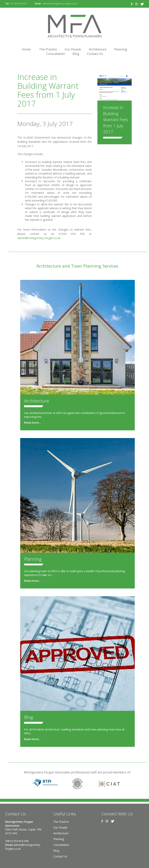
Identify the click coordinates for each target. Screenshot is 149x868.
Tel (7, 4)
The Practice (48, 49)
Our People (73, 49)
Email (38, 4)
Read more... (33, 423)
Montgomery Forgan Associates (74, 26)
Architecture (98, 49)
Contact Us (95, 54)
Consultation (56, 54)
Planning (121, 49)
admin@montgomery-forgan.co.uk (60, 4)
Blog (76, 54)
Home (26, 49)
